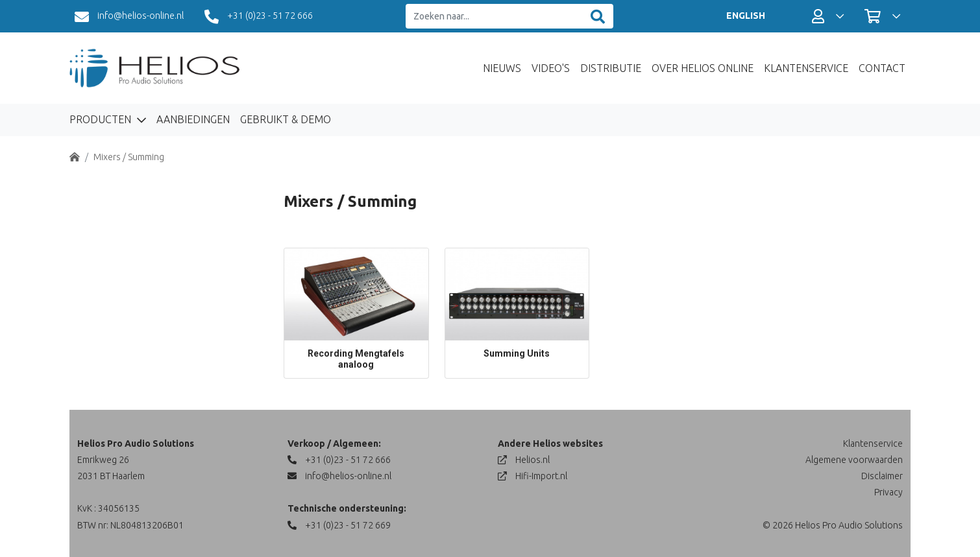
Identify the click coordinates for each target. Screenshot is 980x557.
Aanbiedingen (193, 119)
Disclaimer (882, 476)
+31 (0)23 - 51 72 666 (259, 17)
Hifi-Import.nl (533, 476)
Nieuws (502, 68)
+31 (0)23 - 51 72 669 (339, 525)
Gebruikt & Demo (286, 119)
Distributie (611, 68)
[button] (828, 16)
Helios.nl (524, 460)
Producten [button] (102, 119)
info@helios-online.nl (129, 17)
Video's (551, 68)
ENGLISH (746, 16)
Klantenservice (806, 68)
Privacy (888, 492)
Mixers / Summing (129, 157)
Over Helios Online (703, 68)
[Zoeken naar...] (494, 17)
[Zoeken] (598, 17)
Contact (882, 68)
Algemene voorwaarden (854, 460)
